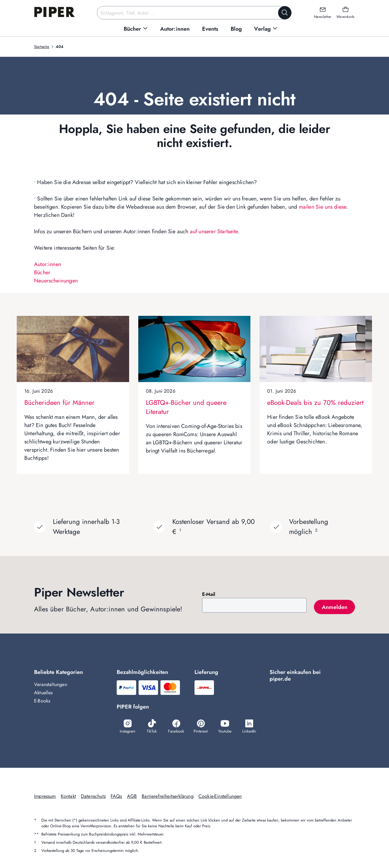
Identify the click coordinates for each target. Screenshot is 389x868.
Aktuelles (43, 693)
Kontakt (68, 796)
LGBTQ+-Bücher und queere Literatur (186, 407)
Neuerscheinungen (56, 281)
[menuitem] (136, 29)
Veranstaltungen (51, 684)
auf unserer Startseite (214, 231)
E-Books (42, 701)
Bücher (42, 272)
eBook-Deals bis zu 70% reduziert (315, 402)
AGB (132, 796)
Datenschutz (93, 796)
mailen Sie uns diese (323, 207)
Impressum (45, 796)
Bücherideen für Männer (59, 402)
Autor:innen (48, 264)
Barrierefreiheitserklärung (168, 796)
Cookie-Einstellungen (220, 796)
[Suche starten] (285, 13)
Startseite (42, 47)
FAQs (116, 796)
